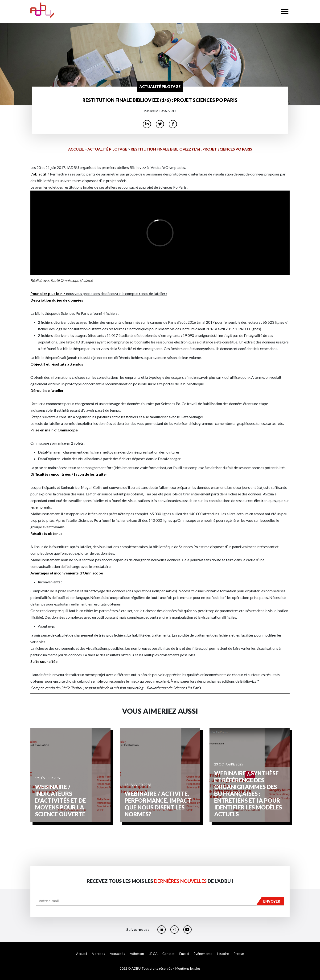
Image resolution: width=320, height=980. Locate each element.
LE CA (153, 954)
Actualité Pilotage (107, 149)
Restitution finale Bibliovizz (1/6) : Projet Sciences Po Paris (191, 149)
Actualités (117, 954)
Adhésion (137, 954)
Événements (203, 954)
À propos (98, 954)
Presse (239, 954)
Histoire (223, 954)
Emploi (184, 954)
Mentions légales (188, 968)
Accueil (76, 149)
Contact (168, 954)
